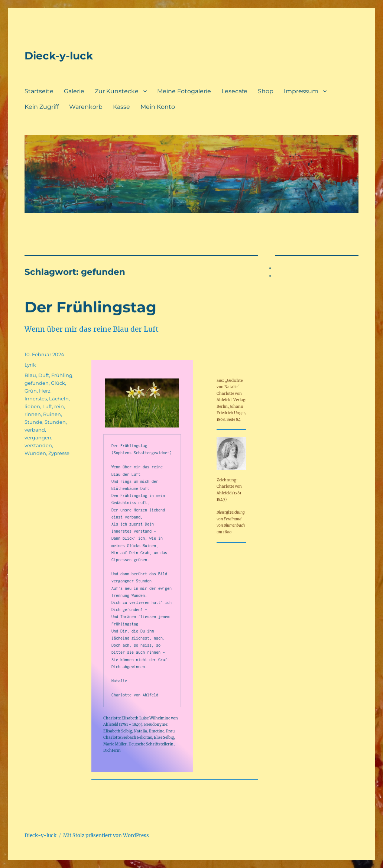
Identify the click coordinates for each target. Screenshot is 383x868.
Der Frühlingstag (90, 307)
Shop (266, 91)
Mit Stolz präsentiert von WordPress (106, 836)
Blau (30, 375)
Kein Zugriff (42, 107)
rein (59, 406)
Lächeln (59, 399)
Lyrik (30, 365)
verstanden (38, 445)
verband (35, 430)
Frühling (62, 375)
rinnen (33, 414)
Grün (31, 391)
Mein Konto (158, 107)
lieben (32, 406)
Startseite (39, 91)
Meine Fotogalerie (184, 91)
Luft (47, 406)
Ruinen (52, 414)
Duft (44, 375)
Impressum (301, 91)
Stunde (33, 422)
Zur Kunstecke (117, 91)
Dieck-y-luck (59, 56)
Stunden (55, 422)
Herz (45, 391)
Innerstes (36, 399)
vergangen (38, 438)
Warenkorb (86, 107)
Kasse (121, 107)
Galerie (74, 91)
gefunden (37, 383)
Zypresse (59, 453)
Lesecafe (234, 91)
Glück (58, 383)
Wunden (35, 453)
